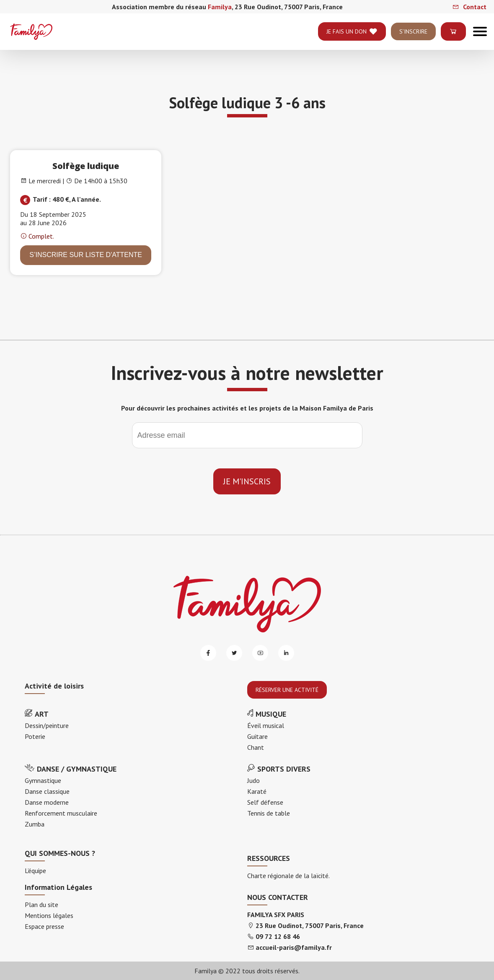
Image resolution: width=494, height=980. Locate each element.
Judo (253, 780)
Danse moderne (47, 802)
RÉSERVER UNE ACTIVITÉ (287, 690)
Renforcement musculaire (61, 813)
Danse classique (47, 791)
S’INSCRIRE (413, 41)
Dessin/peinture (47, 725)
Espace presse (44, 926)
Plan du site (41, 905)
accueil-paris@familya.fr (294, 947)
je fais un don (352, 41)
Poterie (35, 736)
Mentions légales (49, 915)
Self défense (265, 802)
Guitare (257, 736)
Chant (256, 747)
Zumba (35, 824)
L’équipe (35, 871)
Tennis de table (269, 813)
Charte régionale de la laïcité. (288, 876)
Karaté (257, 791)
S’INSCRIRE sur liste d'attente (86, 255)
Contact (469, 7)
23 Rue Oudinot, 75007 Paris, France (310, 925)
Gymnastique (43, 780)
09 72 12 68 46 (278, 936)
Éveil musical (266, 725)
